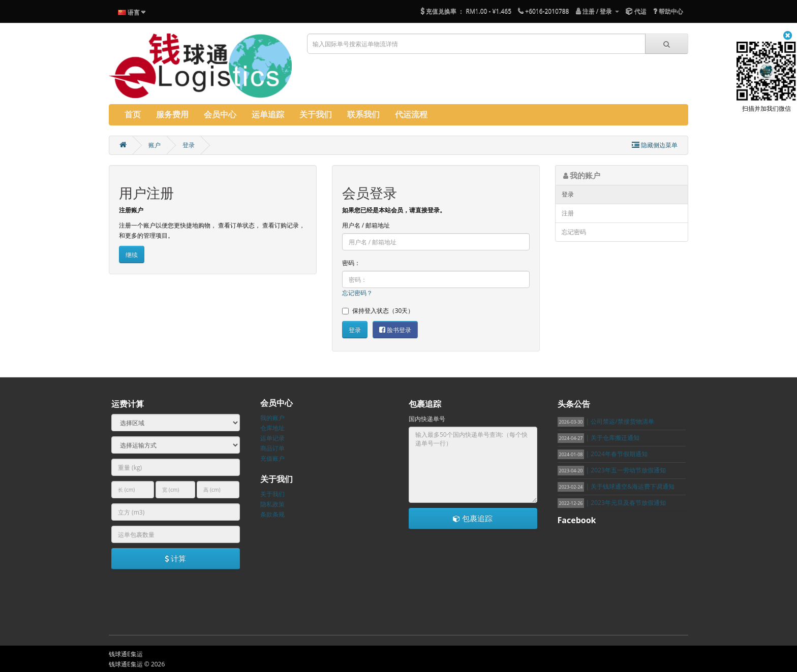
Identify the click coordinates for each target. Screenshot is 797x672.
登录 (189, 145)
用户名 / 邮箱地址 (366, 225)
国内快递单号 (427, 419)
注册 (568, 213)
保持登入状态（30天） (378, 311)
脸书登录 (395, 330)
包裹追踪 (473, 518)
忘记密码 (574, 232)
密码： (351, 263)
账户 (155, 145)
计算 (175, 558)
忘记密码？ (357, 293)
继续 (132, 255)
